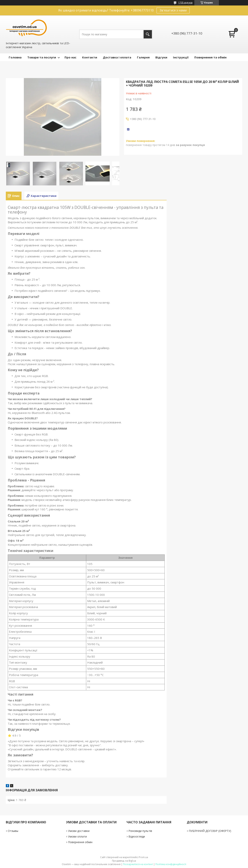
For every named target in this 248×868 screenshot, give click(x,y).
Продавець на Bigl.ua (124, 861)
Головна (15, 57)
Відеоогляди (137, 836)
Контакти (90, 57)
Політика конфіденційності (171, 864)
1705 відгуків (185, 3)
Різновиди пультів (140, 831)
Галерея (143, 57)
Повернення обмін (80, 842)
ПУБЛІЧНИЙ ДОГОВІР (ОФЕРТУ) (210, 831)
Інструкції (181, 57)
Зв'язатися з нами (173, 10)
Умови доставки (79, 831)
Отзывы (13, 831)
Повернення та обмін (210, 57)
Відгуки (161, 57)
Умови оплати (77, 836)
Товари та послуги (42, 57)
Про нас (70, 57)
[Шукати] (148, 34)
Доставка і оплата (117, 57)
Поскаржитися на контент (138, 864)
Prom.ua (143, 857)
